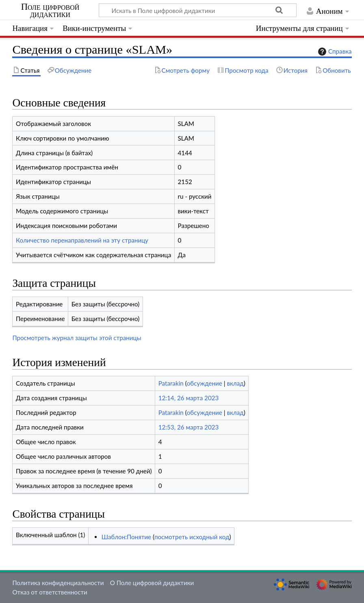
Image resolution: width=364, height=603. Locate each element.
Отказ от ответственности (50, 592)
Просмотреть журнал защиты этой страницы (77, 338)
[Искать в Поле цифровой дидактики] (198, 10)
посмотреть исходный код (192, 537)
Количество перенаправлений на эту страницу (82, 240)
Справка (334, 52)
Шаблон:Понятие (126, 537)
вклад (235, 383)
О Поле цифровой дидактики (152, 583)
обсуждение (205, 383)
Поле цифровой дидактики (50, 11)
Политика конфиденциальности (58, 583)
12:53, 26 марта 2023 (189, 427)
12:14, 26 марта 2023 (189, 398)
